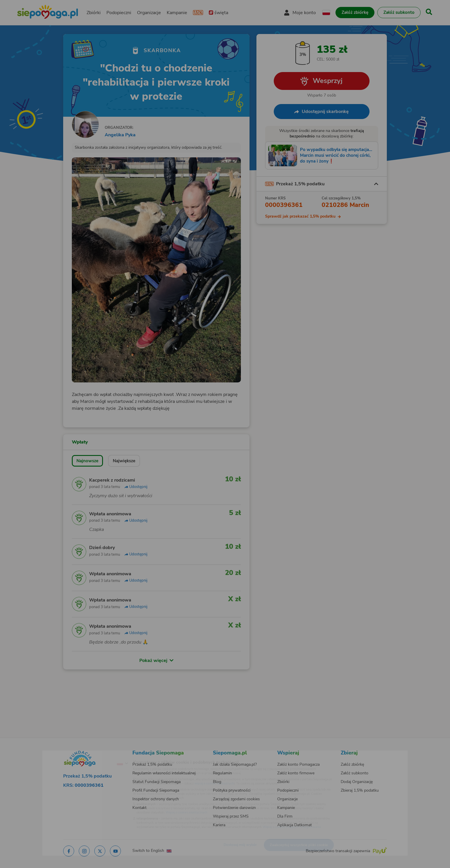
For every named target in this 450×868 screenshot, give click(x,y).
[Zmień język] (98, 754)
